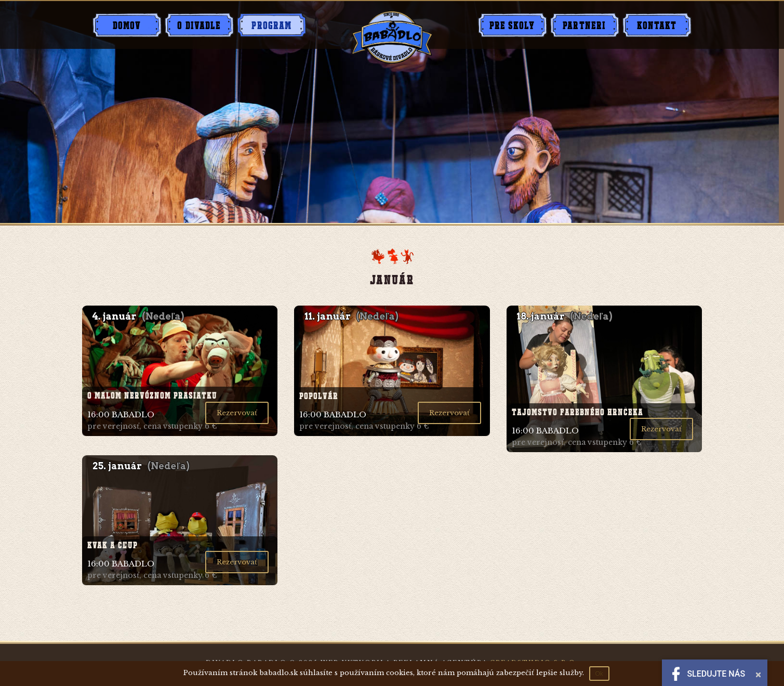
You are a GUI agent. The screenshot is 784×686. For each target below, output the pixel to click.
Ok (599, 674)
